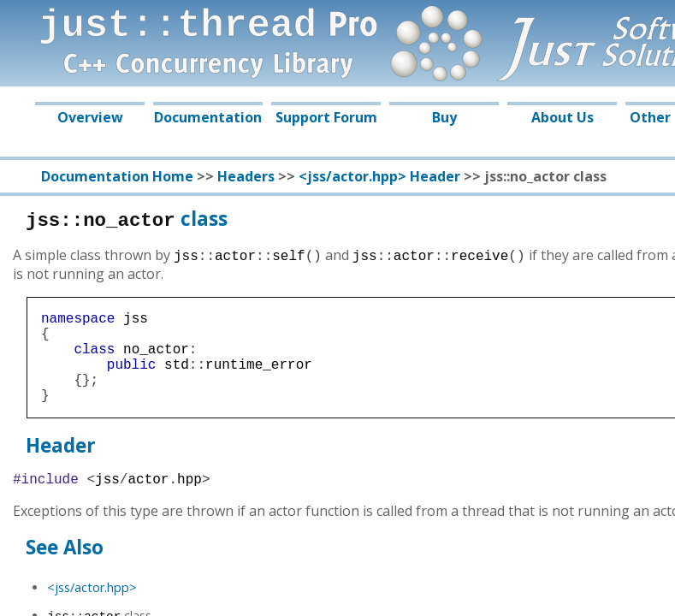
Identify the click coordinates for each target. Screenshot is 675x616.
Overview (90, 117)
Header (61, 466)
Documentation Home (117, 176)
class (127, 219)
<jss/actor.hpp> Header (379, 176)
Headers (246, 176)
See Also (65, 571)
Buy (444, 117)
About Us (562, 117)
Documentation (208, 117)
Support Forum (326, 117)
